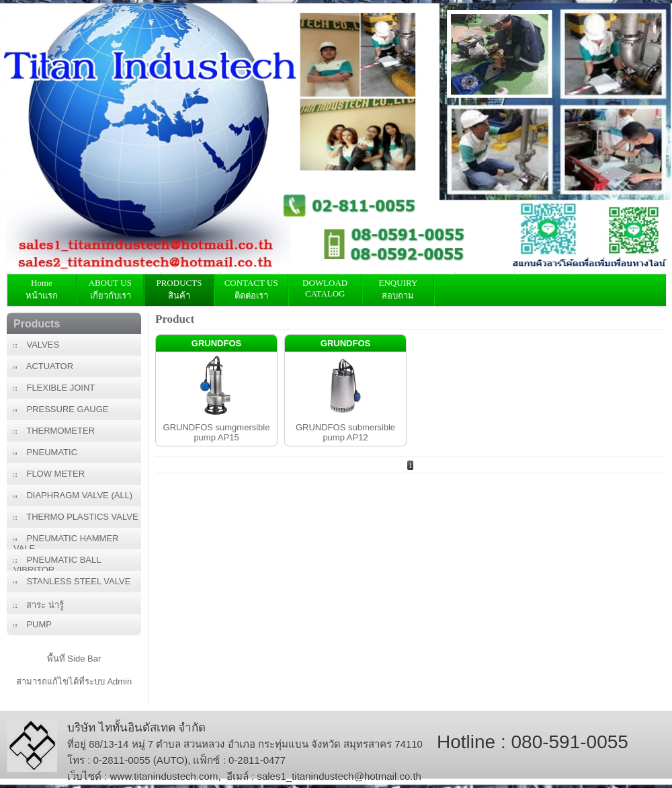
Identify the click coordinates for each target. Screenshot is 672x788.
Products (37, 324)
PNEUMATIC (45, 452)
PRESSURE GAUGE (61, 409)
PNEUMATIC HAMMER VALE (66, 541)
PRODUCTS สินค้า (179, 289)
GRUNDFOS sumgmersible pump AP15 (217, 432)
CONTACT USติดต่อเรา (251, 289)
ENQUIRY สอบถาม (398, 289)
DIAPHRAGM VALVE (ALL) (73, 495)
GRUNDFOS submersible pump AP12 (345, 432)
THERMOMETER (54, 431)
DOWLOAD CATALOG (325, 288)
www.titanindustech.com (164, 776)
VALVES (36, 345)
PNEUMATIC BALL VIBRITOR (57, 563)
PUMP (33, 624)
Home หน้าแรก (42, 289)
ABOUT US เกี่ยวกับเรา (110, 289)
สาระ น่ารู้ (39, 605)
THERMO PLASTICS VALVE (76, 517)
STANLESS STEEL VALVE (72, 581)
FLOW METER (49, 474)
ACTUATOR (43, 366)
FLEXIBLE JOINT (54, 388)
